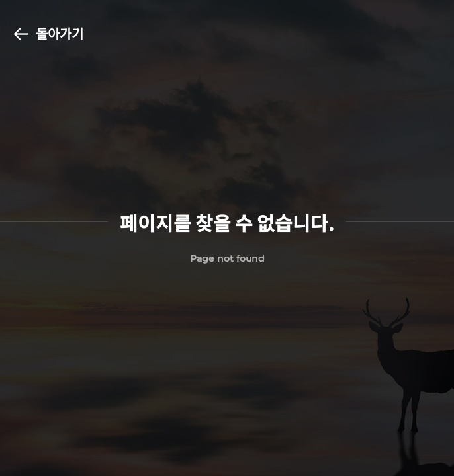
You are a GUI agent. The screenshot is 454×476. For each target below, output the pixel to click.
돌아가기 (49, 33)
